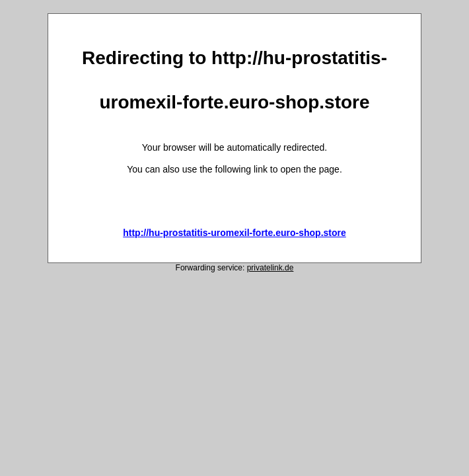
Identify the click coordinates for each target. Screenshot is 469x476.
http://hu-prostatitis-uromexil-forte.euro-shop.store (234, 233)
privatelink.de (271, 268)
